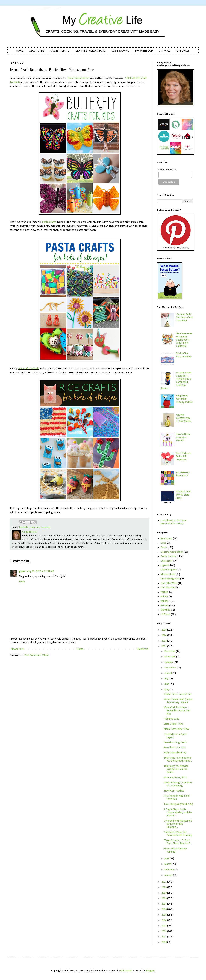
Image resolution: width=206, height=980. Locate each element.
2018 (164, 898)
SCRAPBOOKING (120, 51)
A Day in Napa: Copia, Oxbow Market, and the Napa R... (178, 813)
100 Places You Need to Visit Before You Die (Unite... (176, 769)
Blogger (150, 971)
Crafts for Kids (168, 557)
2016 (164, 909)
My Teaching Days (170, 579)
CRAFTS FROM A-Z (60, 51)
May (167, 690)
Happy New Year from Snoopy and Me (184, 399)
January (169, 875)
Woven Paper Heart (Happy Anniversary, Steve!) (178, 701)
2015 (164, 915)
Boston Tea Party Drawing (184, 355)
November (170, 657)
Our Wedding (168, 588)
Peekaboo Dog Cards (175, 743)
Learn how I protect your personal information (174, 522)
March (168, 864)
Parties (164, 592)
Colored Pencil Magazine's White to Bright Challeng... (178, 824)
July (167, 679)
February (169, 870)
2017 (164, 904)
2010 (164, 942)
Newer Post (17, 649)
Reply (22, 582)
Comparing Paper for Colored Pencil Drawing (178, 834)
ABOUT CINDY (37, 51)
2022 (164, 646)
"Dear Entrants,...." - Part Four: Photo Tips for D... (178, 842)
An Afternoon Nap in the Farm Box (177, 798)
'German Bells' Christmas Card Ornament (184, 318)
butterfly (24, 527)
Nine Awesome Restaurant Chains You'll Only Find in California (184, 340)
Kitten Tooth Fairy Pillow (176, 729)
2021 (164, 882)
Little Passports (169, 570)
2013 (164, 926)
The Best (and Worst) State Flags (183, 495)
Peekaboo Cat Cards (175, 748)
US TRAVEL (165, 51)
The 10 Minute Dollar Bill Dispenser (184, 456)
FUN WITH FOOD (144, 51)
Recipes (165, 606)
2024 (164, 635)
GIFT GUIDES (183, 51)
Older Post (142, 649)
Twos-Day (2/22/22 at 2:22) (178, 804)
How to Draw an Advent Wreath (183, 437)
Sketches (165, 610)
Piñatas (165, 597)
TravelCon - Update (174, 791)
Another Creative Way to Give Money (184, 418)
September (171, 668)
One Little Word (169, 583)
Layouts (165, 565)
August (168, 673)
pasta (32, 527)
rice (38, 527)
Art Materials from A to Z (183, 474)
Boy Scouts (167, 539)
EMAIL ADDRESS (167, 170)
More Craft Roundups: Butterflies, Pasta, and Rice (177, 711)
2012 (164, 931)
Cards (164, 548)
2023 (164, 641)
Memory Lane (168, 574)
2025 (164, 630)
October (169, 662)
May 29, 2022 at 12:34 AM (40, 571)
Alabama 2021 (171, 719)
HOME (20, 51)
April (167, 859)
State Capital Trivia (174, 724)
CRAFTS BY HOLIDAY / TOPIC (91, 51)
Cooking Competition (172, 552)
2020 (164, 887)
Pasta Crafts (49, 222)
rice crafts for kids (29, 369)
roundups (46, 527)
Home (80, 649)
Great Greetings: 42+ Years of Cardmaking (178, 784)
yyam (22, 571)
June (167, 684)
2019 (164, 893)
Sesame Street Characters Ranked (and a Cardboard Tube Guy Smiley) (176, 381)
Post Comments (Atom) (37, 655)
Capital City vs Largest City (178, 694)
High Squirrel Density (175, 753)
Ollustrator (126, 971)
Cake (163, 543)
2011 (164, 937)
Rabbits (165, 601)
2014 (164, 920)
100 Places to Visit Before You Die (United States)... (178, 759)
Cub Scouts (167, 561)
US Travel (166, 614)
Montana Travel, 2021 (175, 778)
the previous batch (78, 78)
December (170, 651)
